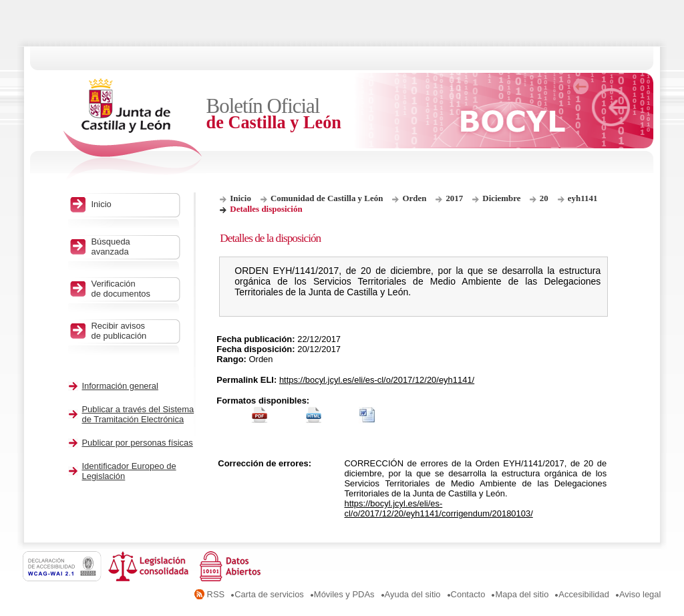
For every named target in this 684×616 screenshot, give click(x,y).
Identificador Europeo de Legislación (129, 471)
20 (544, 198)
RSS (216, 594)
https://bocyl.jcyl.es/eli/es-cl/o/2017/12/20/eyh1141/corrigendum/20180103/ (438, 508)
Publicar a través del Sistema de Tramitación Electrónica (138, 414)
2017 (454, 198)
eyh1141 (583, 198)
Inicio (240, 198)
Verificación (132, 289)
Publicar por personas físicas (137, 443)
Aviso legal (640, 594)
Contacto (468, 594)
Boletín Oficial (294, 114)
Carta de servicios (269, 594)
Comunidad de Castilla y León (327, 198)
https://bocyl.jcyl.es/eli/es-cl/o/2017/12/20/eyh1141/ (377, 380)
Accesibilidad (584, 594)
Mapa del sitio (522, 594)
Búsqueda (132, 247)
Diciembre (503, 198)
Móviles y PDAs (344, 594)
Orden (414, 198)
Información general (120, 386)
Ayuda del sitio (413, 594)
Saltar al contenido (52, 5)
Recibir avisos (132, 331)
